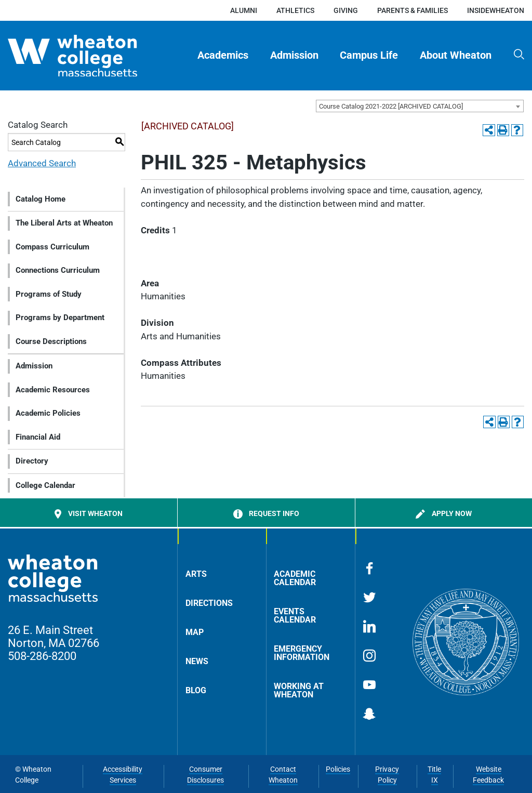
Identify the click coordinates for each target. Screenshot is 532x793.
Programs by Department (60, 318)
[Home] (90, 56)
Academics (223, 55)
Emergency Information (302, 653)
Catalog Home (41, 199)
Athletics (295, 10)
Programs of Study (49, 294)
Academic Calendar (295, 578)
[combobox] (420, 106)
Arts (196, 574)
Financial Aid (38, 437)
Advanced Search (42, 163)
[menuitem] (223, 56)
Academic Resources (53, 390)
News (197, 661)
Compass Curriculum (52, 247)
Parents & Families (413, 10)
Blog (196, 690)
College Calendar (45, 485)
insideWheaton (496, 10)
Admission (294, 55)
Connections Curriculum (58, 270)
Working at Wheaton (299, 690)
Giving (346, 10)
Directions (209, 603)
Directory (32, 461)
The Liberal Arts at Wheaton (64, 223)
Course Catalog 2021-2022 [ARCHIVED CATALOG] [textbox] (391, 106)
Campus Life (369, 55)
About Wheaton (456, 55)
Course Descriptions (51, 341)
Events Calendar (295, 616)
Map (195, 632)
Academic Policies (48, 413)
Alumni (244, 10)
